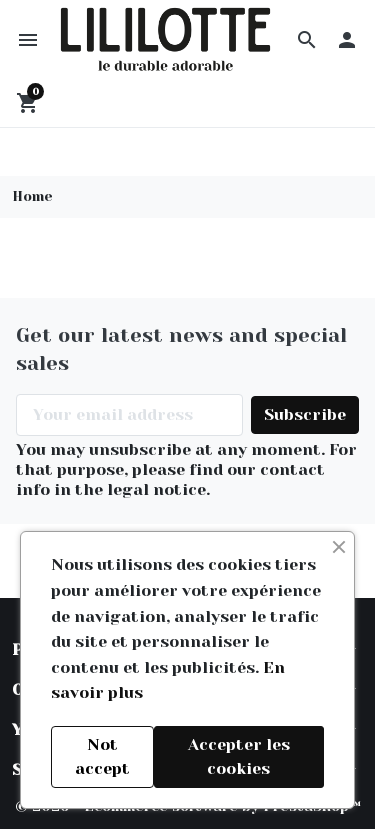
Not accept (102, 756)
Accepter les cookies (239, 756)
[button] (307, 41)
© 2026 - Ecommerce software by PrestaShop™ (188, 810)
